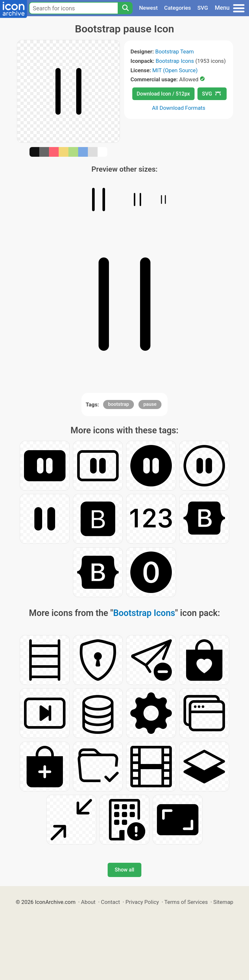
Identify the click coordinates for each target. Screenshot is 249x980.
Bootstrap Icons (175, 61)
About (88, 902)
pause (150, 404)
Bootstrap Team (175, 51)
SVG (203, 8)
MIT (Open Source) (175, 70)
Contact (110, 902)
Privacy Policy (142, 902)
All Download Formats (179, 108)
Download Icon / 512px (163, 94)
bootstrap (119, 404)
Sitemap (223, 902)
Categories (178, 8)
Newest (148, 8)
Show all (124, 870)
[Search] (125, 8)
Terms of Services (186, 902)
